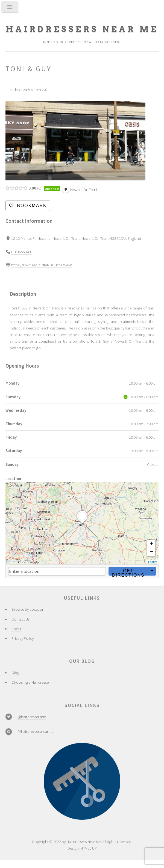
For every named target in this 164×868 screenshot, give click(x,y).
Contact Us (20, 619)
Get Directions (128, 572)
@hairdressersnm (32, 717)
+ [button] (151, 544)
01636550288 (22, 252)
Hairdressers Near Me (82, 29)
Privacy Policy (23, 638)
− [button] (151, 552)
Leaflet (153, 562)
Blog (15, 673)
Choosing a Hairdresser (31, 682)
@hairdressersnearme (35, 731)
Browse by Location (28, 609)
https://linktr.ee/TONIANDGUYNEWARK (42, 265)
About (16, 629)
